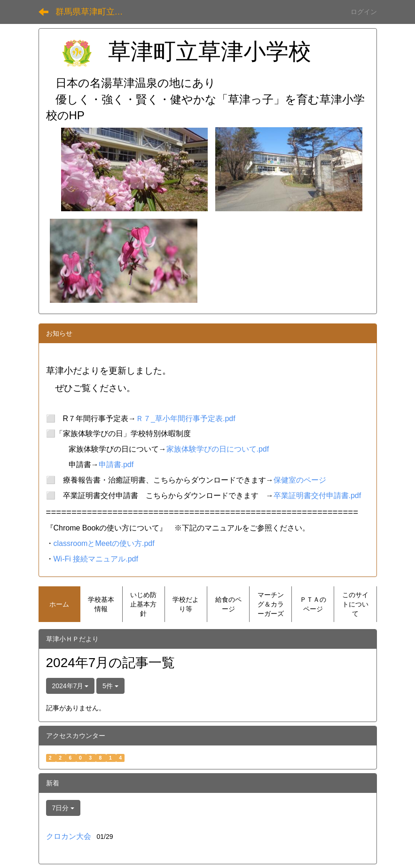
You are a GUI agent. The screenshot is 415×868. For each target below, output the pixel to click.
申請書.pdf (116, 465)
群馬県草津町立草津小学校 (95, 12)
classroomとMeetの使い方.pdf (104, 543)
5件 (110, 686)
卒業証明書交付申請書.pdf (317, 495)
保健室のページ (300, 480)
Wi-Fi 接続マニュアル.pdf (96, 559)
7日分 (63, 808)
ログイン (364, 12)
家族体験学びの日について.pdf (218, 449)
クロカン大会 (69, 836)
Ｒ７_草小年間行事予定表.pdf (186, 419)
